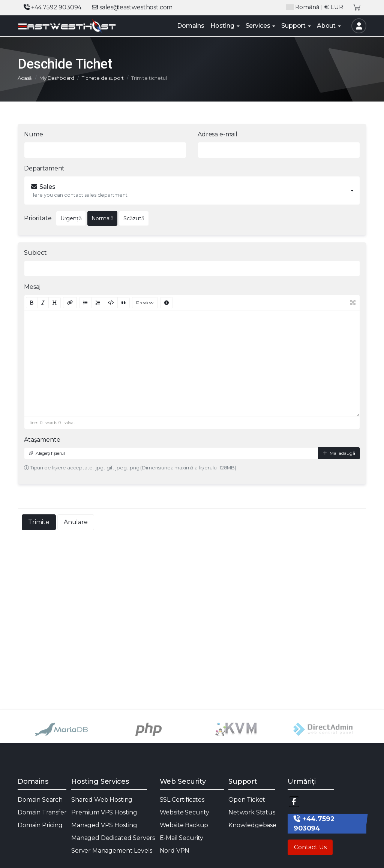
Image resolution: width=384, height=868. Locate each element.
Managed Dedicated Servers (113, 838)
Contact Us (310, 847)
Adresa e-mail (217, 134)
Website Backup (184, 825)
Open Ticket (247, 800)
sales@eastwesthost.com (132, 7)
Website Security (184, 812)
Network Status (252, 812)
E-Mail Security (182, 838)
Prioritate (38, 218)
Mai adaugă (339, 453)
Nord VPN (175, 851)
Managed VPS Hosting (104, 825)
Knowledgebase (252, 825)
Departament (44, 168)
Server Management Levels (112, 851)
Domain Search (40, 800)
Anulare (76, 522)
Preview (145, 303)
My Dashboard (57, 78)
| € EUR (315, 7)
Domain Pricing (40, 825)
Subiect (35, 253)
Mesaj (32, 287)
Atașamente (42, 440)
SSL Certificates (182, 800)
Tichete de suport (103, 78)
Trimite (39, 522)
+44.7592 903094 (52, 7)
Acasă (25, 78)
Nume (33, 134)
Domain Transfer (42, 812)
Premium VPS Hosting (104, 812)
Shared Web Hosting (102, 800)
